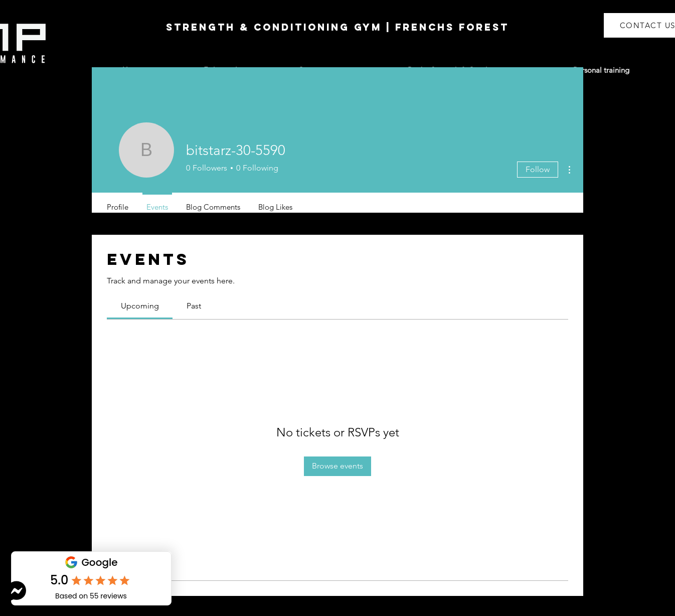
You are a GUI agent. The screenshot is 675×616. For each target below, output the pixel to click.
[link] (140, 306)
